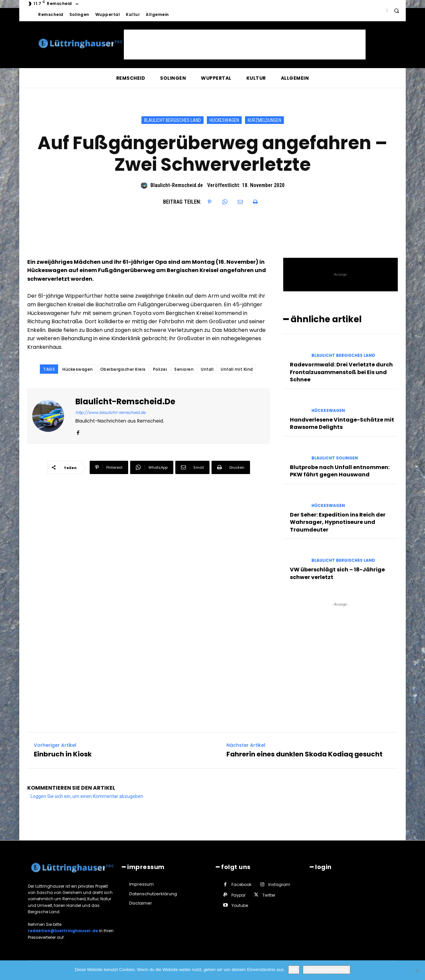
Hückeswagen (224, 120)
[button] (396, 11)
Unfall (207, 369)
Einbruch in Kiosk (63, 754)
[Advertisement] (245, 45)
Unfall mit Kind (237, 369)
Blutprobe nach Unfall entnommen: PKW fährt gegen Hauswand (340, 471)
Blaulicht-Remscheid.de (177, 185)
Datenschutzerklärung (326, 970)
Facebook (241, 884)
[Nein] (417, 970)
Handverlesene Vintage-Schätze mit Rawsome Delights (342, 423)
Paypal (238, 895)
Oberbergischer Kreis (123, 369)
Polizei (160, 369)
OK (294, 970)
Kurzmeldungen (264, 120)
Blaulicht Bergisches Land (172, 120)
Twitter (269, 895)
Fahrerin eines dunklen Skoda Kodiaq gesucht (304, 754)
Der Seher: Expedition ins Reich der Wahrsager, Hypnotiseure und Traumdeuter (338, 522)
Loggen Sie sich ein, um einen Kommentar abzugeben (87, 796)
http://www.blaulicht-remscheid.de (110, 412)
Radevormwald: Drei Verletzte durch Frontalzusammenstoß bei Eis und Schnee (341, 372)
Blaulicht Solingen (335, 458)
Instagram (279, 884)
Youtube (240, 905)
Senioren (184, 369)
